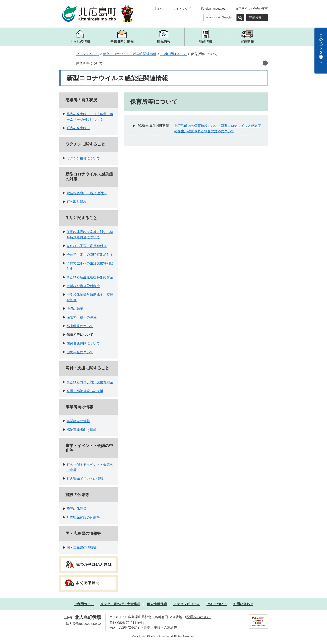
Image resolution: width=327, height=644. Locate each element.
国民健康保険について (83, 343)
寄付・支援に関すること (87, 368)
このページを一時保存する (321, 47)
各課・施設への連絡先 (160, 627)
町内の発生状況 (78, 128)
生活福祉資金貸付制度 (83, 286)
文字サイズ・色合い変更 (252, 9)
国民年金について (80, 352)
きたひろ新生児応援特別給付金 (90, 277)
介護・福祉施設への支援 (85, 391)
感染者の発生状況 (81, 100)
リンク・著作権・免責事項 (120, 604)
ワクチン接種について (83, 158)
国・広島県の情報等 (83, 534)
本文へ (158, 9)
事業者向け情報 (79, 407)
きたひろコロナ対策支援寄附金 (90, 382)
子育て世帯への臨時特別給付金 (90, 254)
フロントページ (88, 54)
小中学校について (80, 326)
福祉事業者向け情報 (82, 430)
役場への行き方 (198, 617)
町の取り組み (77, 202)
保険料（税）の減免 (82, 317)
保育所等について (89, 63)
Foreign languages (213, 9)
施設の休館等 (77, 495)
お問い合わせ (243, 604)
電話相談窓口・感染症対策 (87, 193)
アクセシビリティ (187, 604)
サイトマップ (182, 9)
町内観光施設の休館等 (83, 517)
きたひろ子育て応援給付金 (87, 246)
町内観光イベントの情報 (85, 479)
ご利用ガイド (84, 604)
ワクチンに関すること (85, 144)
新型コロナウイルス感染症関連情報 (130, 54)
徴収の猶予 (75, 309)
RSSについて (217, 604)
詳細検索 (255, 18)
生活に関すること (174, 54)
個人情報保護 (157, 604)
